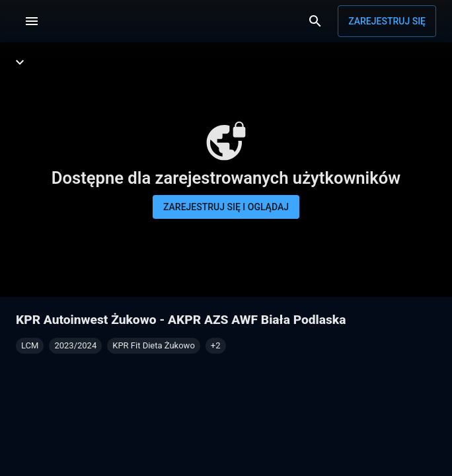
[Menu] (32, 21)
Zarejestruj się (387, 21)
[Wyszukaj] (315, 21)
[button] (216, 346)
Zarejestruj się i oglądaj (226, 207)
